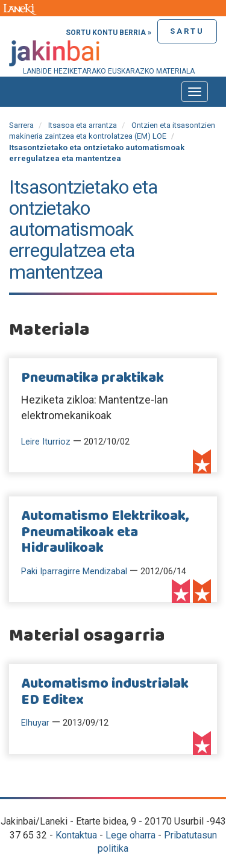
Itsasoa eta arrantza (83, 125)
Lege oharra (130, 835)
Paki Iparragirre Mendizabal (74, 572)
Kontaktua (76, 835)
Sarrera (21, 125)
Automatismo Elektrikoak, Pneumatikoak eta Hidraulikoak (105, 532)
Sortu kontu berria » (108, 33)
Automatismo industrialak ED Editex (105, 692)
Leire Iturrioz (46, 442)
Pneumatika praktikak (93, 378)
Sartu (187, 31)
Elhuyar (35, 723)
